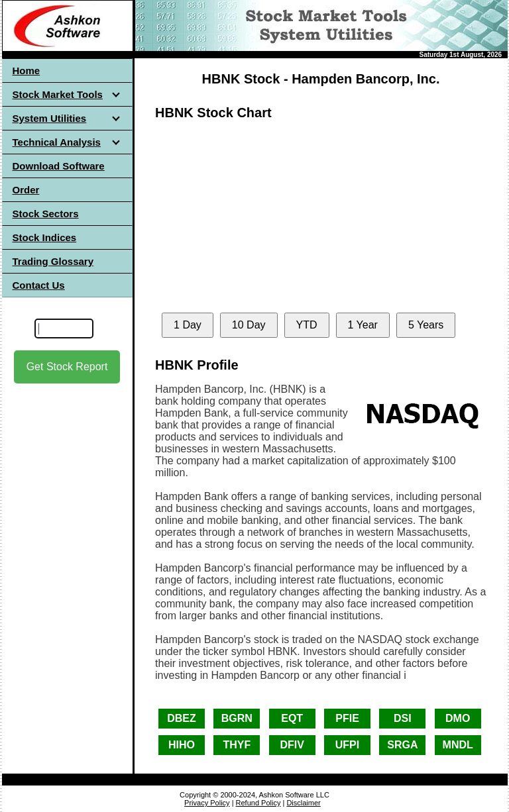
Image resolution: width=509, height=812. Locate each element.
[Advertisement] (67, 503)
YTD (307, 325)
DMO (458, 718)
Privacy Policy (207, 803)
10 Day (249, 325)
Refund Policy (258, 803)
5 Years (426, 325)
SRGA (402, 745)
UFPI (347, 745)
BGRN (237, 718)
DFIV (292, 745)
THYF (237, 745)
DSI (403, 718)
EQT (292, 718)
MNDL (458, 745)
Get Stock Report (67, 367)
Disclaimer (303, 803)
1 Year (363, 325)
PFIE (347, 718)
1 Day (188, 325)
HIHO (182, 745)
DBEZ (182, 718)
